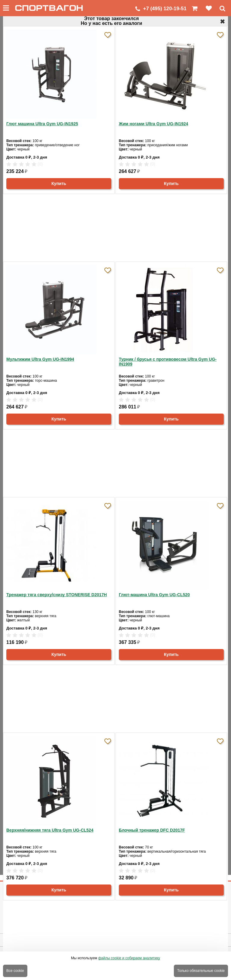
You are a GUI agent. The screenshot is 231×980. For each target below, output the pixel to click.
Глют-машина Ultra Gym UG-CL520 (154, 595)
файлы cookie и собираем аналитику (129, 958)
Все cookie (15, 971)
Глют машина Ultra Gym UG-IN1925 (42, 124)
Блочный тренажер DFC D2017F (152, 830)
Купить (59, 184)
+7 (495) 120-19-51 (165, 9)
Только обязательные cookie (201, 971)
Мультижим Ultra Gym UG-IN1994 (40, 359)
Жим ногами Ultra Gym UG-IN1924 (154, 124)
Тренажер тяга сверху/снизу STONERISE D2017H (57, 595)
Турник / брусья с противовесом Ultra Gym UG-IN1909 (168, 362)
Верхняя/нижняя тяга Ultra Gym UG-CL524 (50, 830)
